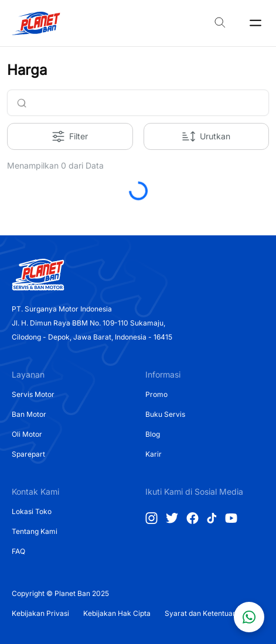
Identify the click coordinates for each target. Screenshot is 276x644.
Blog (153, 434)
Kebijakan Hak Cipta (117, 613)
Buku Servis (165, 414)
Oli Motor (27, 434)
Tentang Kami (35, 531)
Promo (156, 394)
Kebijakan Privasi (40, 613)
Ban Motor (29, 414)
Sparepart (28, 454)
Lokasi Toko (32, 511)
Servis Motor (33, 394)
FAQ (18, 551)
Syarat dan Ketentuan (201, 613)
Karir (154, 454)
